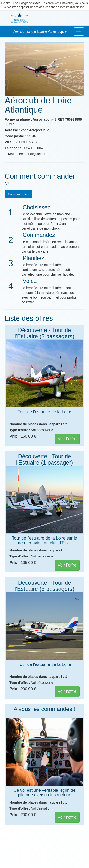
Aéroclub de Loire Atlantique (40, 31)
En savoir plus (18, 194)
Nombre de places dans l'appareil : (37, 424)
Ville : (9, 142)
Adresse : (12, 130)
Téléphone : (14, 148)
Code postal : (15, 136)
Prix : (14, 436)
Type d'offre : (20, 430)
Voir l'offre (67, 439)
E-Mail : (11, 154)
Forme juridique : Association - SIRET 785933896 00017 (43, 122)
